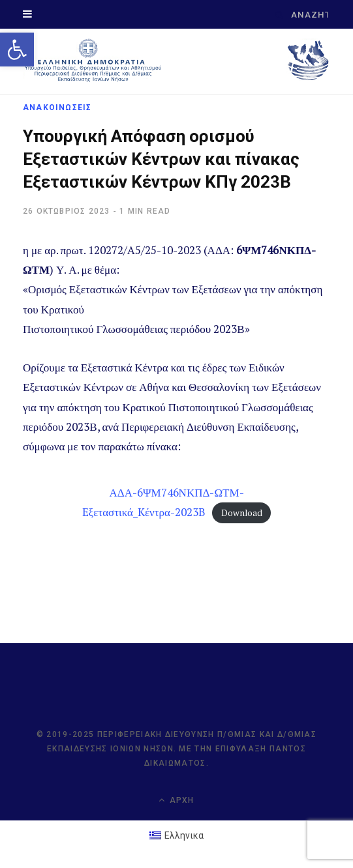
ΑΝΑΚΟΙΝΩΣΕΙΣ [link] (57, 108)
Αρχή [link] (176, 800)
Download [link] (242, 513)
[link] (17, 50)
